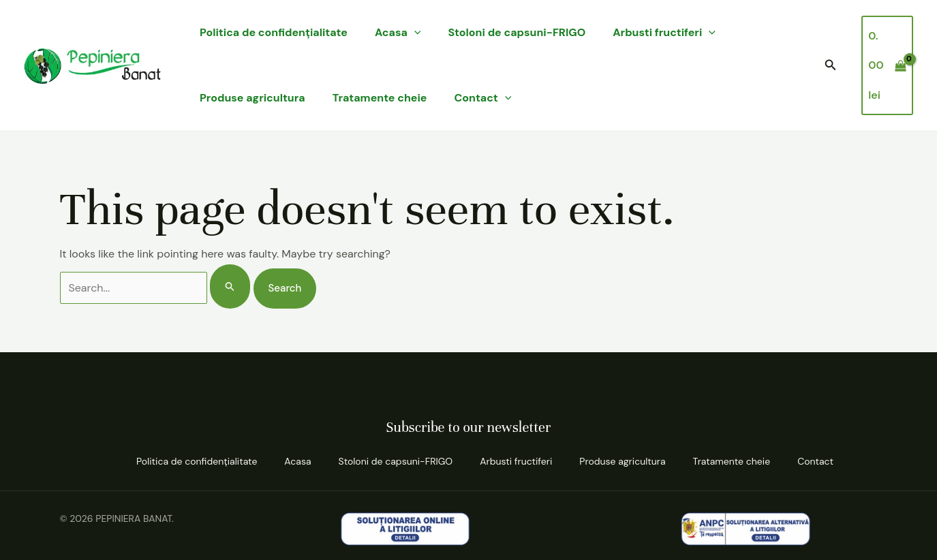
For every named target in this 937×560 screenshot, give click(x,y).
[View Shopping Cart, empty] (887, 65)
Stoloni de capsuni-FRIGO (517, 32)
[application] (414, 33)
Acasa (398, 33)
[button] (831, 66)
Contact (483, 98)
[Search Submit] (230, 286)
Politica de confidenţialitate (274, 32)
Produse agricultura (252, 98)
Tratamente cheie (380, 98)
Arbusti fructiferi (664, 33)
